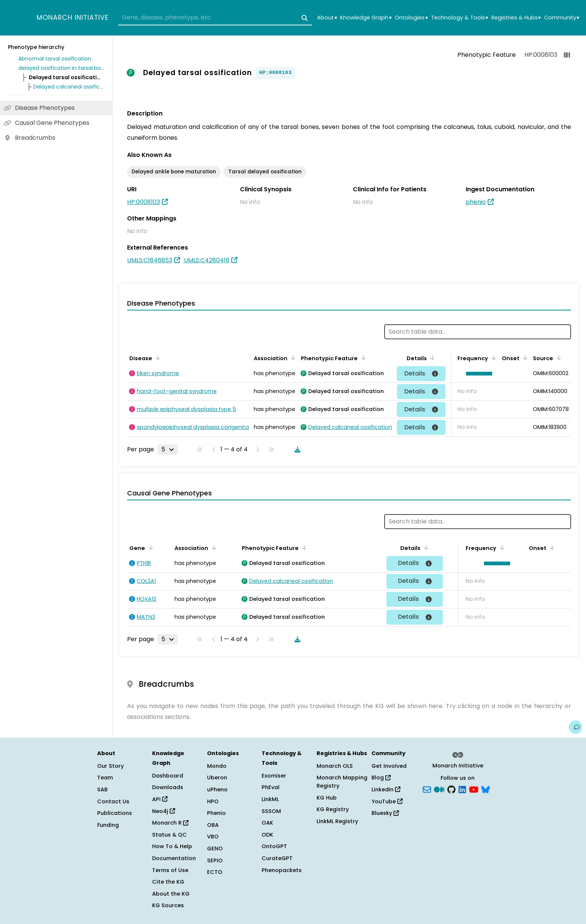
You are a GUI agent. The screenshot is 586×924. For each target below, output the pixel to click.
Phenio (216, 813)
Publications (115, 813)
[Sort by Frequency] (493, 358)
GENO (215, 849)
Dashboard (168, 776)
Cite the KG (168, 882)
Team (105, 778)
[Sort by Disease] (157, 358)
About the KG (171, 894)
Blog (381, 778)
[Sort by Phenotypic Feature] (362, 358)
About (327, 18)
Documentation (174, 858)
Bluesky (385, 813)
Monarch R (170, 823)
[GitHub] (451, 789)
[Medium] (439, 789)
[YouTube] (474, 789)
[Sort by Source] (558, 358)
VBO (213, 837)
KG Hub (327, 798)
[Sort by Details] (431, 358)
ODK (267, 835)
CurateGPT (277, 858)
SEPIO (215, 860)
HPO (213, 801)
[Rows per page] (168, 449)
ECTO (215, 872)
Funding (108, 825)
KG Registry (333, 809)
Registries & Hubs (516, 18)
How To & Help (172, 846)
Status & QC (169, 835)
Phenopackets (282, 870)
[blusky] (485, 789)
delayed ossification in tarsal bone (61, 68)
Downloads (168, 787)
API (160, 799)
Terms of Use (170, 870)
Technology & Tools (459, 18)
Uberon (217, 778)
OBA (213, 825)
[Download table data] (296, 449)
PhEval (271, 787)
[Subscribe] (427, 789)
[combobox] (215, 18)
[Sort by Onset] (524, 358)
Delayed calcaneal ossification (69, 87)
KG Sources (168, 905)
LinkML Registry (337, 821)
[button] (477, 374)
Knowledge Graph (366, 18)
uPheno (217, 789)
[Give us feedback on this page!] (576, 727)
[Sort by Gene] (149, 547)
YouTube (387, 801)
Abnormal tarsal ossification (55, 59)
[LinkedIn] (462, 789)
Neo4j (164, 811)
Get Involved (389, 766)
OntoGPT (274, 846)
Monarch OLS (335, 766)
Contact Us (113, 801)
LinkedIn (386, 789)
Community (562, 18)
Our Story (110, 766)
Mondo (217, 766)
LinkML (270, 799)
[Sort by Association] (292, 358)
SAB (102, 789)
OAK (267, 823)
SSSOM (271, 811)
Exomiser (274, 776)
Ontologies (411, 18)
